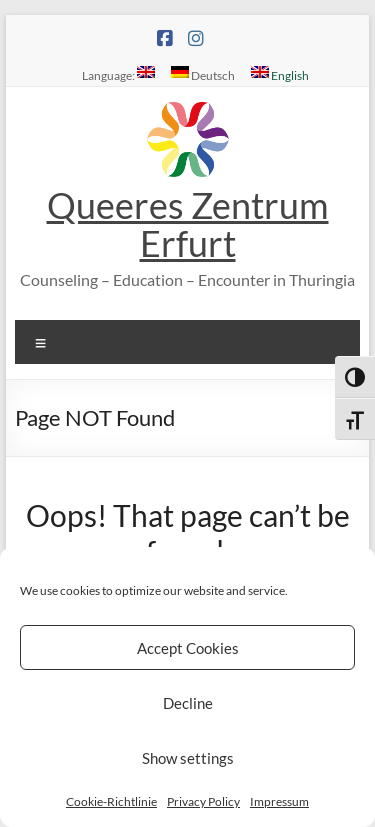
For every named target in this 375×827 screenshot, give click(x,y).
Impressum (279, 801)
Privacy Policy (203, 801)
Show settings (188, 758)
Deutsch (203, 74)
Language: (118, 74)
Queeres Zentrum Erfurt (188, 224)
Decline (188, 703)
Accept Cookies (188, 648)
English (280, 74)
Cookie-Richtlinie (111, 801)
